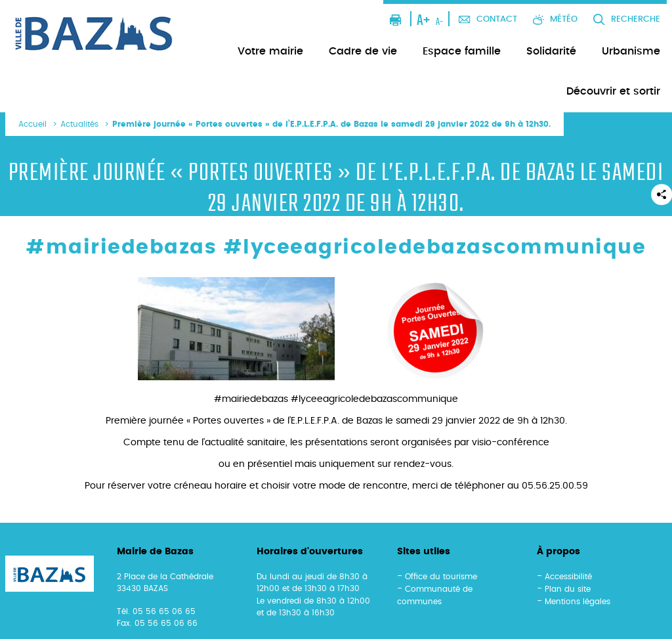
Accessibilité (568, 577)
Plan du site (568, 589)
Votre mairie (270, 51)
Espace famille (462, 51)
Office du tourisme (441, 577)
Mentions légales (577, 602)
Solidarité (551, 51)
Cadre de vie (363, 51)
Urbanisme (631, 51)
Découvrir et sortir (613, 91)
